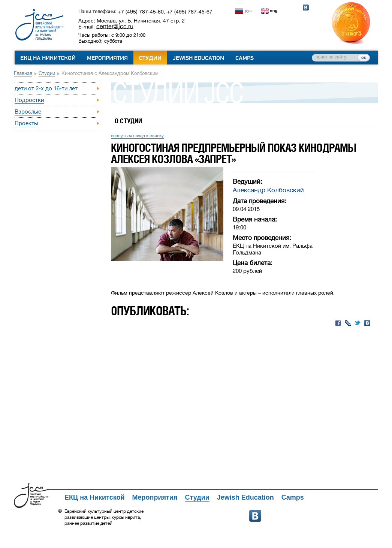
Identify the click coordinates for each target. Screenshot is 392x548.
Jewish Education (198, 58)
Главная (23, 73)
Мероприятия (107, 58)
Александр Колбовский (268, 190)
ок (364, 57)
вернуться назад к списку (137, 136)
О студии (128, 121)
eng (274, 10)
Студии (150, 58)
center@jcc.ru (115, 26)
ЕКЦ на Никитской (48, 58)
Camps (245, 58)
